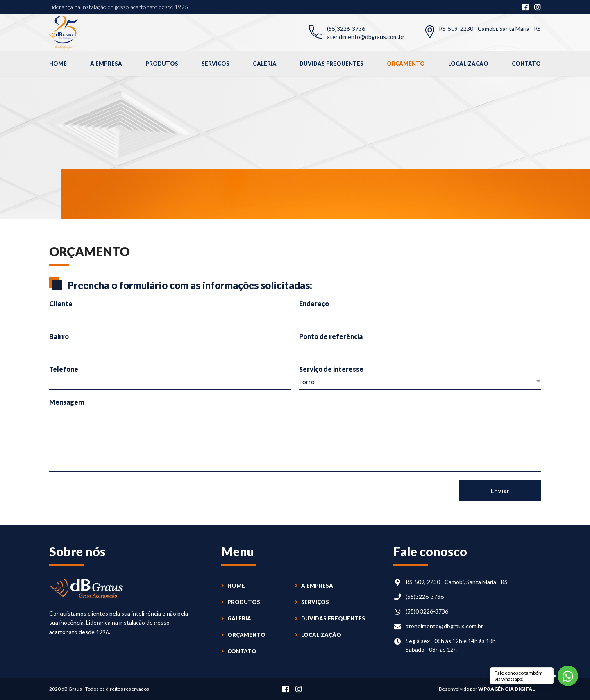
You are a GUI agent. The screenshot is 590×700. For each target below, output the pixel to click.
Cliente (61, 303)
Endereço (314, 303)
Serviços (216, 64)
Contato (526, 64)
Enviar (500, 490)
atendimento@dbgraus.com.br (366, 37)
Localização (468, 64)
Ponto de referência (331, 336)
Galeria (265, 64)
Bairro (59, 336)
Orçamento (406, 64)
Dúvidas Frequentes (331, 64)
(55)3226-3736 (346, 28)
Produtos (162, 64)
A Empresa (106, 64)
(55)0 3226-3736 (427, 611)
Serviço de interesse (331, 369)
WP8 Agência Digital (507, 689)
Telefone (64, 369)
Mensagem (67, 402)
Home (58, 64)
